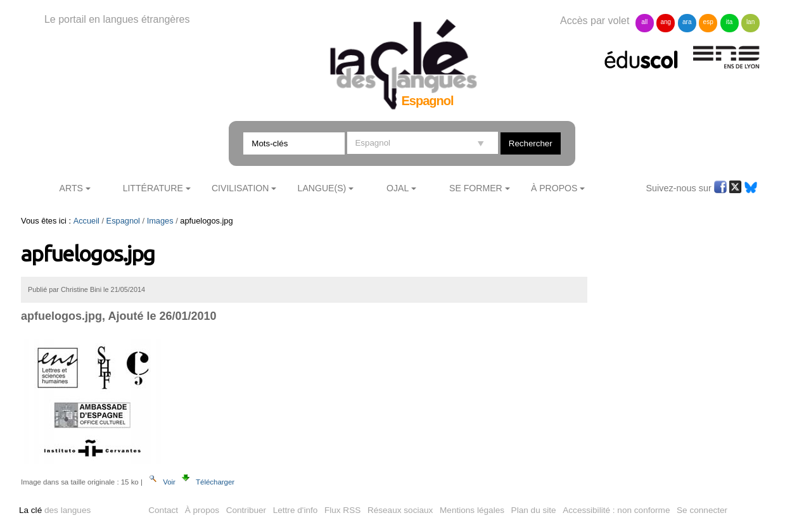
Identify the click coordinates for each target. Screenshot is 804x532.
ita (730, 22)
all (644, 22)
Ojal (398, 188)
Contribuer (246, 510)
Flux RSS (342, 510)
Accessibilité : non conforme (616, 510)
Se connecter (702, 510)
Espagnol (123, 221)
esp (708, 22)
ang (666, 22)
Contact (163, 510)
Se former (476, 188)
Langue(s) (322, 188)
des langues (55, 510)
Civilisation (240, 188)
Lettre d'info (296, 510)
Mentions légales (472, 510)
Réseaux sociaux (400, 510)
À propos (202, 510)
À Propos (554, 188)
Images (160, 221)
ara (687, 22)
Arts (71, 188)
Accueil (86, 221)
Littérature (153, 188)
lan (750, 22)
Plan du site (534, 510)
